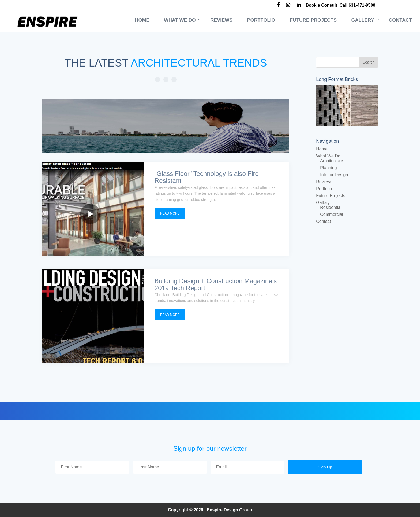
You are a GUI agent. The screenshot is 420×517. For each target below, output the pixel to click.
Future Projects (313, 20)
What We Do (180, 20)
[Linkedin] (299, 5)
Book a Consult (322, 5)
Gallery (363, 20)
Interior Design (334, 175)
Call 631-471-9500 (357, 5)
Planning (328, 168)
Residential (331, 207)
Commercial (331, 214)
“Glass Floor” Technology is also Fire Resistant (207, 177)
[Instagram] (288, 5)
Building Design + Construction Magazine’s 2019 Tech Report (216, 284)
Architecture (331, 161)
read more (170, 213)
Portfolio (261, 20)
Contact (400, 20)
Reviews (221, 20)
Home (142, 20)
